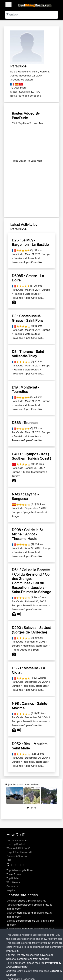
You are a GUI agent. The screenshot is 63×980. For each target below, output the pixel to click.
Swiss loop (36, 901)
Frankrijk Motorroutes (26, 258)
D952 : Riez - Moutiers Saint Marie (30, 746)
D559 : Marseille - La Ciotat (28, 670)
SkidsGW (12, 913)
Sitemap (38, 968)
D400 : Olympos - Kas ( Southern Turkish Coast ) (31, 456)
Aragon (16, 516)
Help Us (11, 890)
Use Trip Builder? (16, 844)
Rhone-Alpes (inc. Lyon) (26, 650)
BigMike (11, 921)
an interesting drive (44, 929)
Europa (46, 254)
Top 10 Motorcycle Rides (20, 870)
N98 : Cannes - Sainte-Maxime (30, 706)
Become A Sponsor (17, 856)
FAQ (9, 860)
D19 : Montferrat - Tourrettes (25, 389)
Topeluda (12, 905)
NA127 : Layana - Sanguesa (25, 496)
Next (52, 796)
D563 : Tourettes (25, 423)
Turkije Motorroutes (34, 472)
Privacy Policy (51, 968)
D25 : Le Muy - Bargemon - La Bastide (30, 242)
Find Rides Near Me (17, 840)
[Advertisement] (31, 142)
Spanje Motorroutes (34, 512)
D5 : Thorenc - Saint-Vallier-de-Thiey (28, 354)
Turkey (16, 476)
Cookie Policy (10, 972)
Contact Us (12, 886)
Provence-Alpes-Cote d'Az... (28, 262)
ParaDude (17, 254)
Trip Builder (13, 878)
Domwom (12, 901)
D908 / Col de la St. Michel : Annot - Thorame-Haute (28, 534)
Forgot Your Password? (19, 852)
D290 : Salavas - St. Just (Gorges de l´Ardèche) (31, 630)
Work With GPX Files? (18, 848)
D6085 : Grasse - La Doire (28, 278)
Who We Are (13, 882)
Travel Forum (14, 874)
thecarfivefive (14, 929)
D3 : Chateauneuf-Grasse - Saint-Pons (28, 318)
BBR (40, 905)
